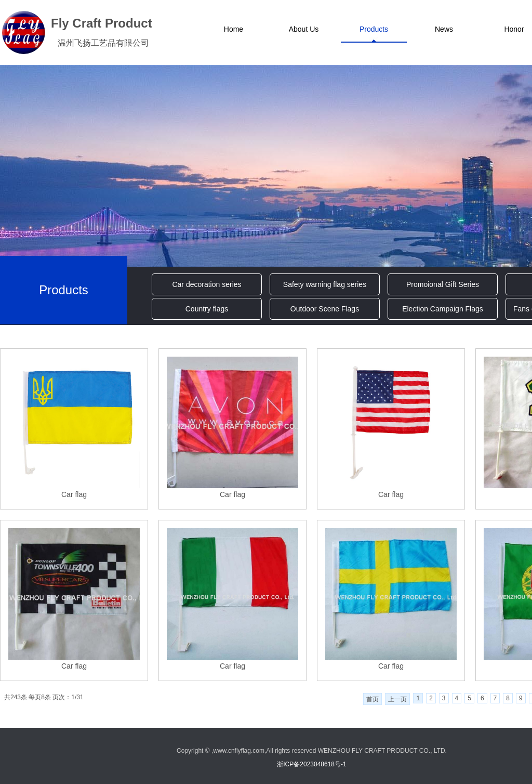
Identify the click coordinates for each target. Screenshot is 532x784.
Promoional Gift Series (443, 284)
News (444, 29)
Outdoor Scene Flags (325, 309)
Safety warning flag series (325, 284)
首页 (373, 699)
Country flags (207, 309)
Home (234, 29)
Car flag (74, 494)
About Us (304, 29)
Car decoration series (207, 284)
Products (374, 29)
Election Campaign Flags (443, 309)
